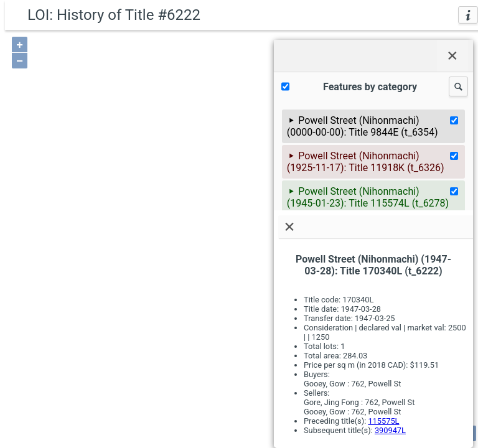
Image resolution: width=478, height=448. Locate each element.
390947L (390, 430)
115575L (383, 421)
